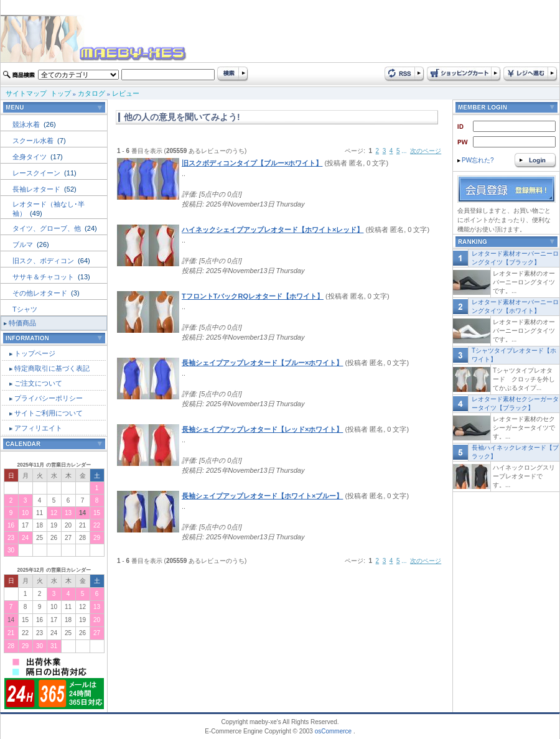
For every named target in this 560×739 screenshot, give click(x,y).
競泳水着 (27, 124)
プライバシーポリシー (49, 398)
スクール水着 (34, 141)
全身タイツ (30, 157)
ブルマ (24, 244)
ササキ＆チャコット (44, 277)
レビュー (126, 93)
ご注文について (38, 383)
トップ (61, 93)
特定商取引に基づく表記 (52, 368)
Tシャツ (25, 309)
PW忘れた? (476, 160)
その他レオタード (41, 293)
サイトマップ (26, 93)
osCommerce (333, 731)
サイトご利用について (49, 413)
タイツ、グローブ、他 (48, 228)
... (404, 151)
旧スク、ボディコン (44, 261)
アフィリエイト (38, 428)
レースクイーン (37, 173)
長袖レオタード (37, 189)
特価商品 (22, 323)
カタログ (91, 93)
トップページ (35, 353)
